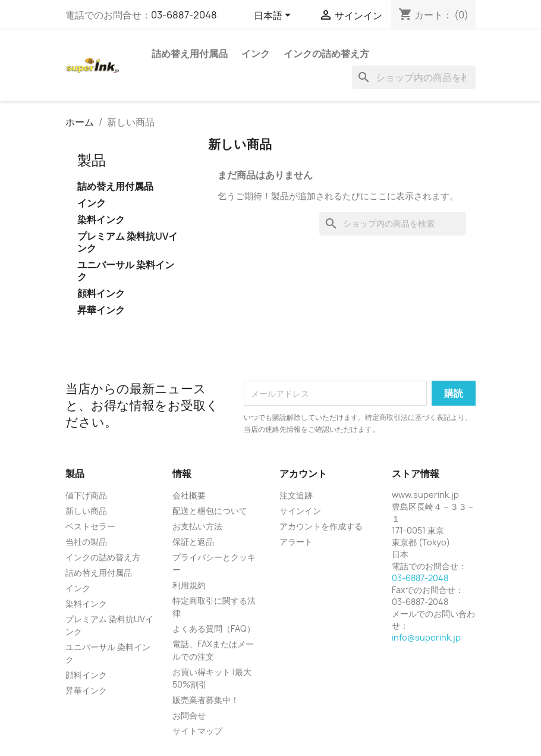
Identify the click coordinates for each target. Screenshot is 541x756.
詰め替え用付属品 (190, 54)
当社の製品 (86, 542)
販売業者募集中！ (206, 700)
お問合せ (189, 715)
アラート (296, 542)
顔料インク (101, 294)
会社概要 (189, 495)
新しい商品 (86, 511)
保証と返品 (193, 542)
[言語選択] (274, 16)
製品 (92, 160)
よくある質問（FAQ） (214, 628)
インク (256, 54)
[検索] (414, 77)
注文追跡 (296, 495)
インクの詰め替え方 (326, 54)
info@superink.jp (426, 637)
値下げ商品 (86, 495)
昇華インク (101, 310)
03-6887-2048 (184, 15)
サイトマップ (197, 731)
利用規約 (189, 585)
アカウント (303, 473)
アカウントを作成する (321, 526)
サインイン (300, 511)
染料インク (101, 220)
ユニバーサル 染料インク (126, 271)
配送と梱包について (210, 511)
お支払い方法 (197, 526)
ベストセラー (90, 526)
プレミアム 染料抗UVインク (128, 242)
